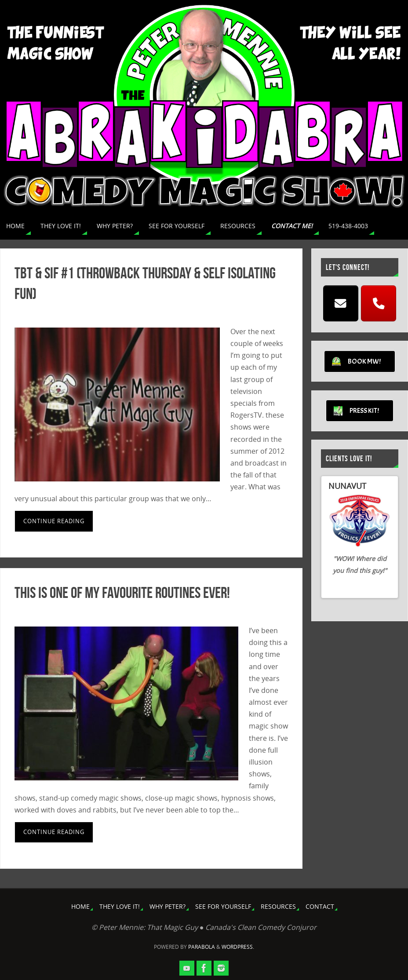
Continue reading (54, 521)
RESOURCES (278, 906)
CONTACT (320, 906)
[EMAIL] (341, 303)
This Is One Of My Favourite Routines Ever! (122, 592)
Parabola (202, 947)
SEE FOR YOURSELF (223, 906)
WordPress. (238, 947)
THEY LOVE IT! (120, 906)
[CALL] (379, 303)
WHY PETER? (168, 906)
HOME (80, 906)
